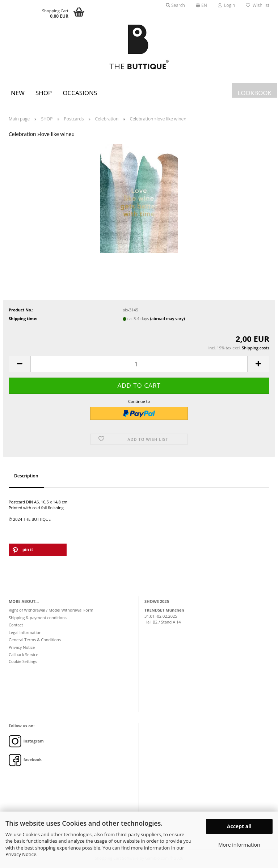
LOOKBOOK (254, 93)
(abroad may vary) (167, 318)
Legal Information (25, 632)
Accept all (239, 826)
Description (26, 476)
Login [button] (227, 5)
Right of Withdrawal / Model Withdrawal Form (51, 610)
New (18, 93)
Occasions (80, 93)
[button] (201, 5)
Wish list (258, 5)
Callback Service (24, 654)
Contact (16, 625)
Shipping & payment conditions (38, 618)
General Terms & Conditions (35, 640)
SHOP (44, 93)
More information (239, 845)
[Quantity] (139, 364)
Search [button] (175, 5)
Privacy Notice (21, 854)
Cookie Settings (23, 661)
